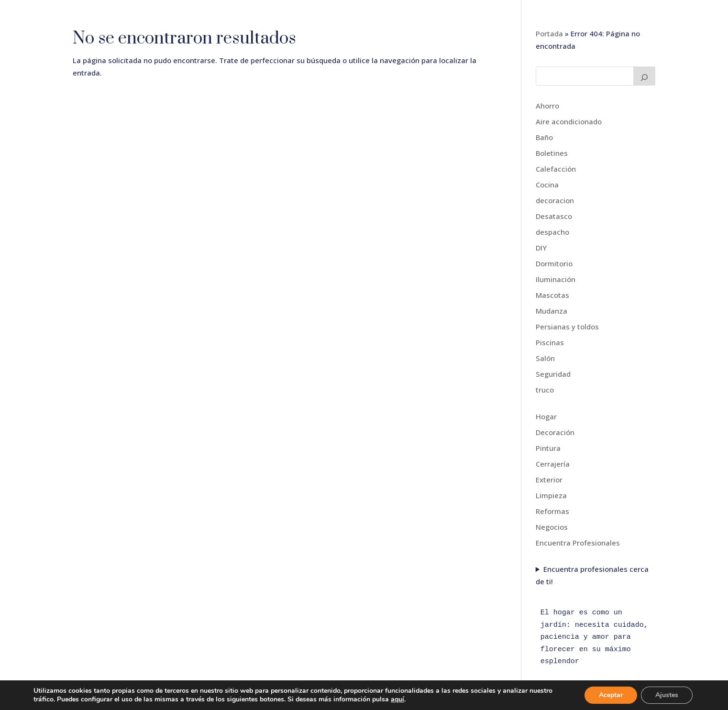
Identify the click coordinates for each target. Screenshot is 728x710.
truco (545, 390)
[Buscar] (644, 76)
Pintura (548, 448)
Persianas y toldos (567, 327)
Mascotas (552, 295)
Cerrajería (553, 464)
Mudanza (552, 311)
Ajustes (667, 695)
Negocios (552, 527)
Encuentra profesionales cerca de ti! (592, 575)
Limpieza (551, 495)
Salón (545, 358)
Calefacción (556, 169)
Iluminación (556, 279)
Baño (544, 137)
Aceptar (611, 695)
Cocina (547, 185)
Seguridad (553, 374)
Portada (549, 33)
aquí (397, 699)
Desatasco (554, 216)
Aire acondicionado (569, 121)
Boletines (552, 153)
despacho (552, 232)
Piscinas (550, 342)
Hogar (546, 416)
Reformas (552, 511)
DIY (541, 248)
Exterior (549, 480)
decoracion (555, 200)
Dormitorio (554, 263)
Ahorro (547, 106)
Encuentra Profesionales (578, 543)
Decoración (555, 432)
